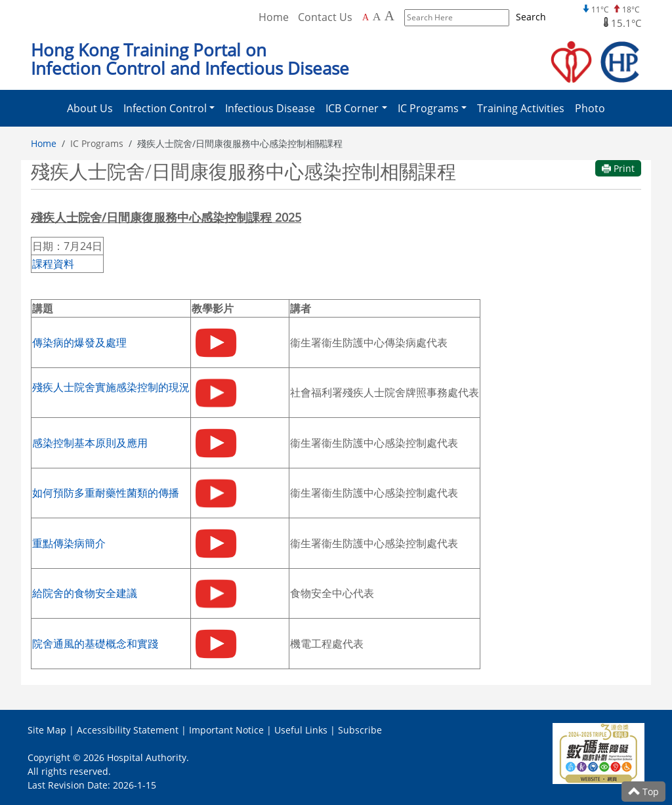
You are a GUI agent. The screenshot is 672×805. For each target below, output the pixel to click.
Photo (590, 108)
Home (44, 143)
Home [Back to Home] (274, 17)
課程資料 (53, 264)
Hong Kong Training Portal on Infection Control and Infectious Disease (190, 59)
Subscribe (360, 730)
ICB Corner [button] (352, 108)
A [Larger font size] (377, 16)
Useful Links (301, 730)
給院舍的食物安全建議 (85, 593)
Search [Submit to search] (531, 17)
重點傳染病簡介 (69, 543)
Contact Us (325, 17)
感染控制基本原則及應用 (90, 443)
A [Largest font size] (389, 16)
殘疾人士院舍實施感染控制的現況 (111, 387)
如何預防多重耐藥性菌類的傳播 (106, 493)
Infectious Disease (270, 108)
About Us (90, 108)
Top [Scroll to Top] (643, 792)
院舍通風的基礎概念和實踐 (95, 644)
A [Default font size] (366, 17)
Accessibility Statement (128, 730)
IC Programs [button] (428, 108)
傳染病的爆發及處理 (79, 342)
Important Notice (226, 730)
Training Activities (521, 108)
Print (618, 168)
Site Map (47, 730)
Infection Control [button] (165, 108)
